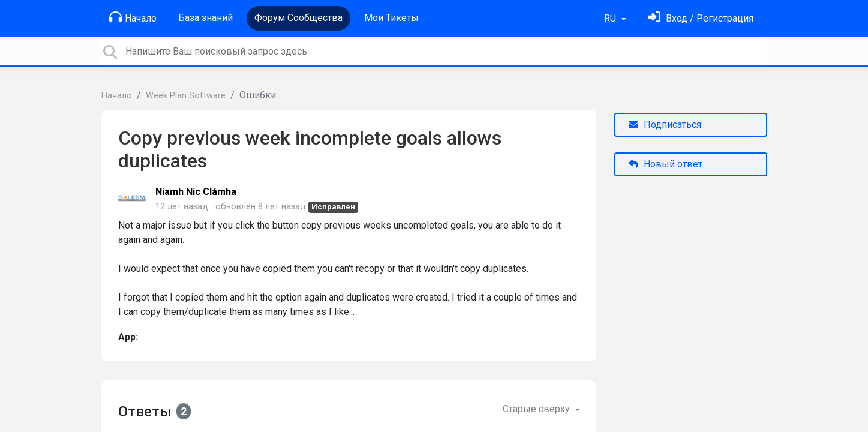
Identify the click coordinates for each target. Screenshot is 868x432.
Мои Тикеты (391, 18)
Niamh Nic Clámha (196, 192)
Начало (133, 17)
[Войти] (701, 18)
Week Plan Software (186, 96)
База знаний (205, 18)
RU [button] (611, 18)
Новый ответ (666, 164)
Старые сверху (537, 409)
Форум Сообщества (298, 18)
